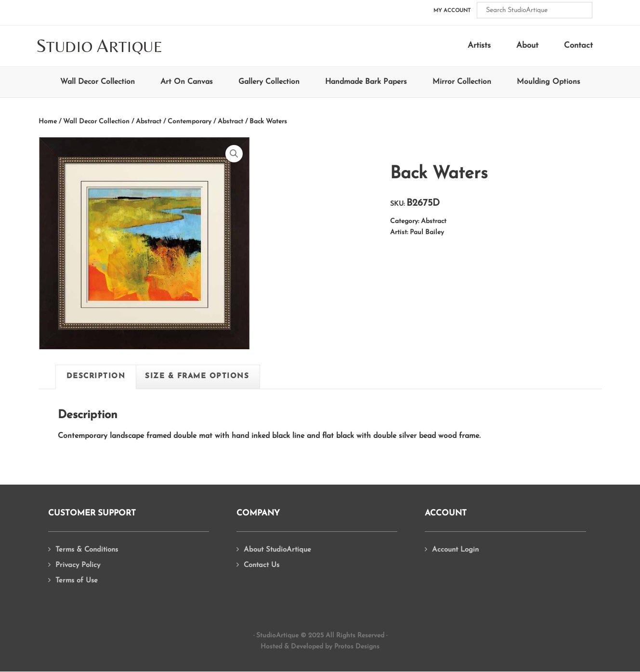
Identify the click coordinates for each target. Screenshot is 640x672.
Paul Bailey (427, 232)
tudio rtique (99, 46)
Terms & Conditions (87, 550)
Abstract (230, 122)
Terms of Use (77, 581)
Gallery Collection (269, 82)
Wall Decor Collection (98, 82)
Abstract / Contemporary (174, 122)
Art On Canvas (187, 82)
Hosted (271, 647)
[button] (234, 154)
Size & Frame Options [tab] (197, 376)
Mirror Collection (462, 82)
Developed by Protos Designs (335, 647)
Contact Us (261, 565)
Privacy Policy (78, 565)
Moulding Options (549, 82)
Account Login (455, 550)
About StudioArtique (277, 550)
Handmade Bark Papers (366, 82)
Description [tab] (96, 376)
